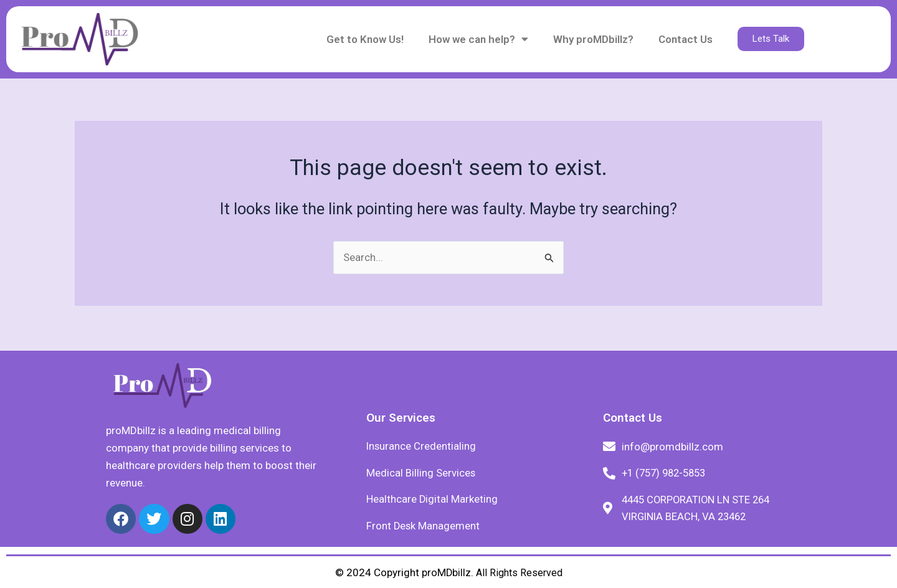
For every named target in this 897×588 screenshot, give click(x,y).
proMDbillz (446, 572)
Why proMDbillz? (593, 39)
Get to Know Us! (365, 39)
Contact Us (686, 39)
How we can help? (478, 39)
